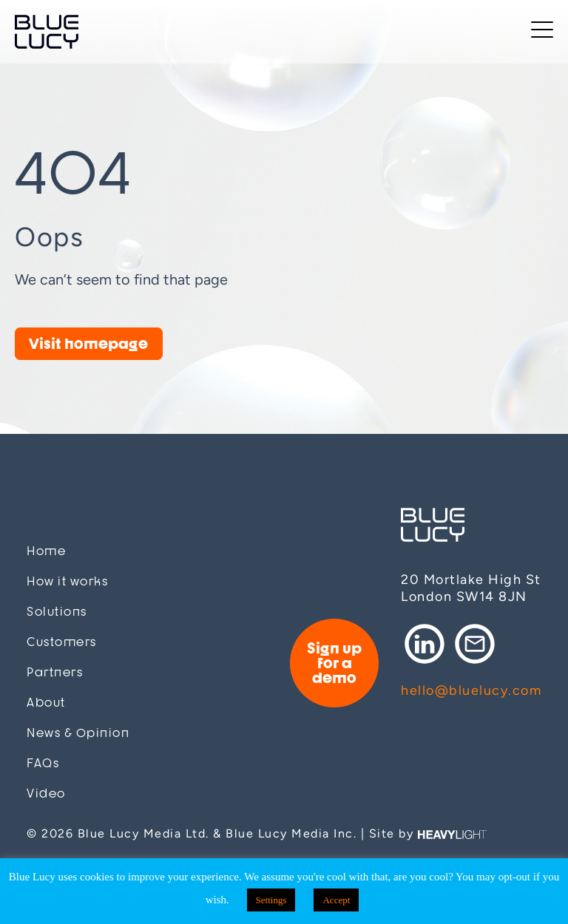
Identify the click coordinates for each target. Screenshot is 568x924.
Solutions (57, 612)
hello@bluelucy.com (471, 690)
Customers (62, 642)
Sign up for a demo (334, 663)
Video (46, 794)
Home (46, 551)
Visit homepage (88, 343)
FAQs (43, 763)
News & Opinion (78, 733)
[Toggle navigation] (542, 32)
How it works (67, 581)
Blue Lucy (47, 32)
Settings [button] (271, 900)
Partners (55, 672)
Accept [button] (336, 900)
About (46, 703)
